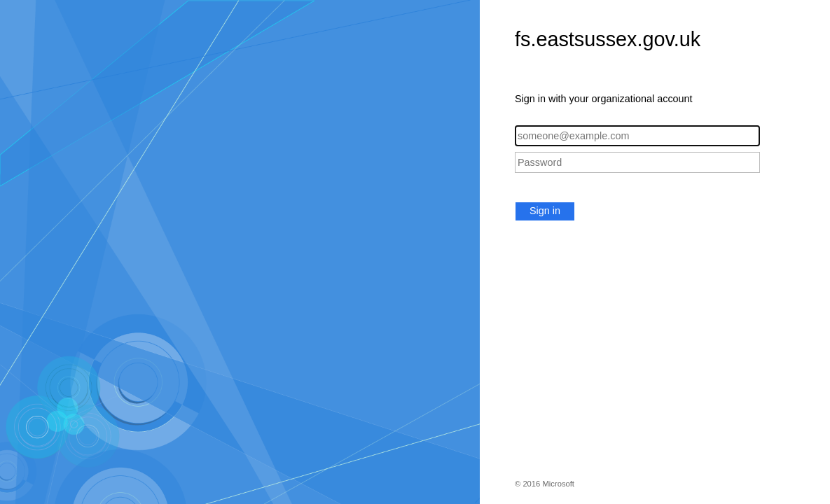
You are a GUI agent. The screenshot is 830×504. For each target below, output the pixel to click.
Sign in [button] (545, 211)
